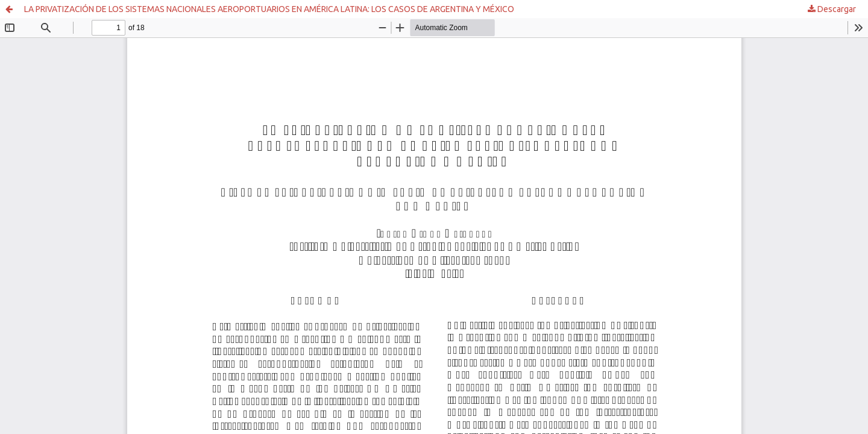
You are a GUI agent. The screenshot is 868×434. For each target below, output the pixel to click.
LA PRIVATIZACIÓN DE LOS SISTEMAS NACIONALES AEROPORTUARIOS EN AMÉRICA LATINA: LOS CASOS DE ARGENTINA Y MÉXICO (269, 9)
